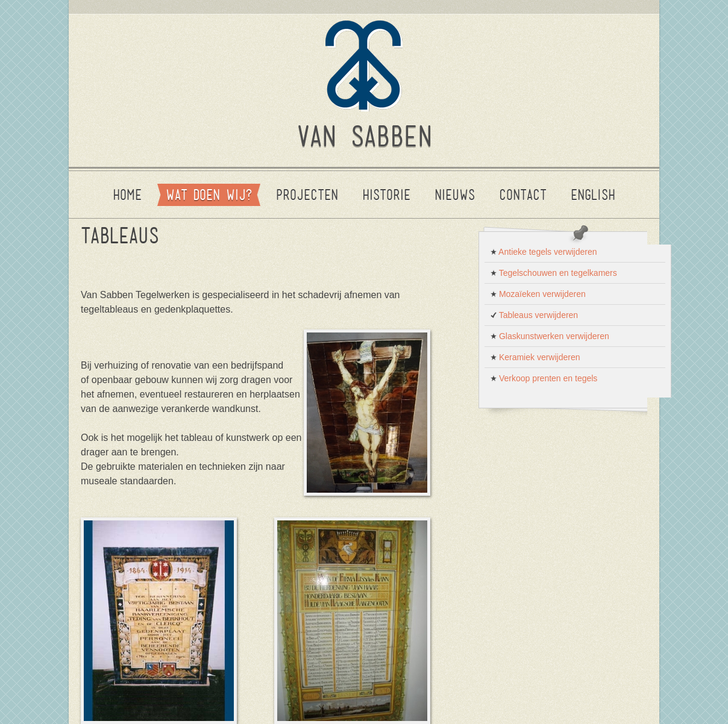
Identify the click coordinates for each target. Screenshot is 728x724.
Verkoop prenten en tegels (544, 378)
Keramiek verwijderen (535, 357)
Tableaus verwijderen (534, 315)
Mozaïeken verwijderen (538, 294)
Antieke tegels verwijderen (544, 252)
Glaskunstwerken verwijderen (550, 336)
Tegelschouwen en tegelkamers (554, 273)
